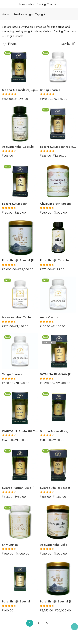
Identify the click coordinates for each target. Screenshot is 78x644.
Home (6, 14)
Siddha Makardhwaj (54, 431)
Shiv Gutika (10, 545)
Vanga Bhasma (12, 374)
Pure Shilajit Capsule (54, 260)
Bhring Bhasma (50, 90)
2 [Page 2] (38, 623)
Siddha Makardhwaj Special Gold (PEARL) (20, 90)
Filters (9, 44)
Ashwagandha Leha (54, 545)
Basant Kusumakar (14, 204)
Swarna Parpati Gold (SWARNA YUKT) (20, 488)
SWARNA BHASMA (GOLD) (58, 374)
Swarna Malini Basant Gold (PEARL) (58, 488)
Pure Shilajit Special (16, 601)
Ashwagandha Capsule (18, 147)
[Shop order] (69, 44)
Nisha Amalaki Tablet (17, 317)
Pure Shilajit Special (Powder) (20, 260)
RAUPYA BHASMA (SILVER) (20, 431)
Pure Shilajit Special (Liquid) (58, 601)
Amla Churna (49, 317)
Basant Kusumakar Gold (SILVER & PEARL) (58, 147)
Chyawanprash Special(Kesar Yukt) (58, 204)
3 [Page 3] (47, 623)
